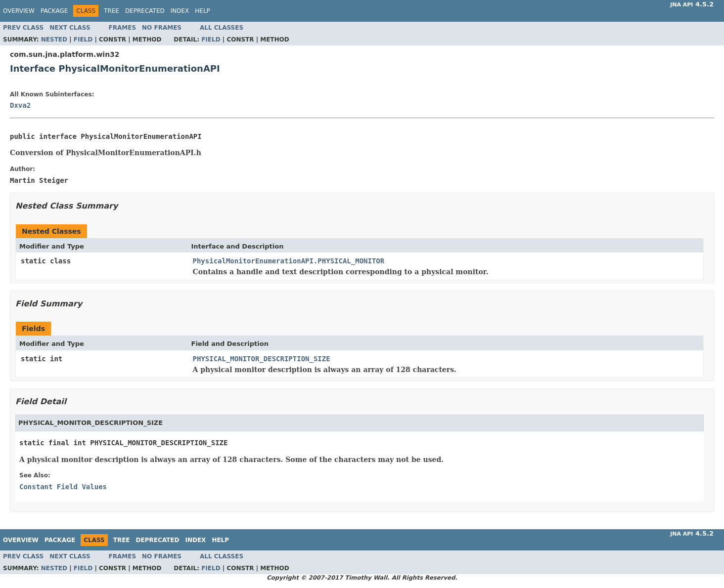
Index (180, 11)
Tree (112, 11)
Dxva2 (20, 105)
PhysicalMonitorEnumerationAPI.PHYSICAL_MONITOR (289, 261)
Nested (54, 40)
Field (83, 40)
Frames (123, 28)
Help (203, 11)
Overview (19, 11)
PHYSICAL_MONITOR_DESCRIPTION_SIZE (262, 359)
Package (54, 11)
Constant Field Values (63, 487)
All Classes (222, 28)
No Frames (162, 28)
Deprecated (145, 11)
